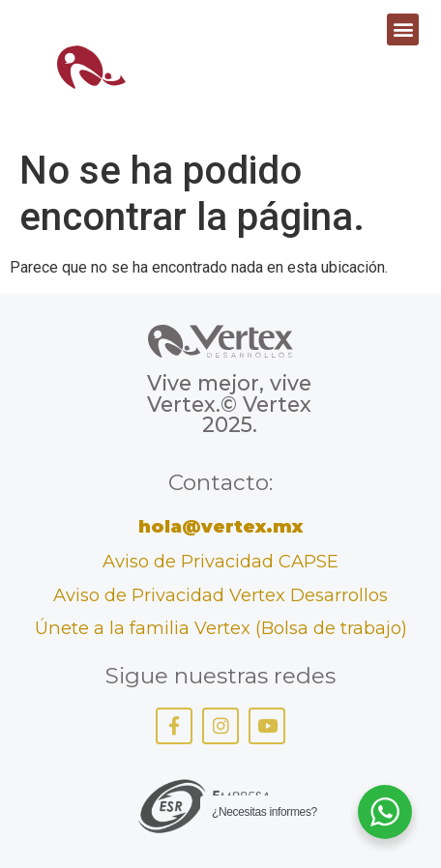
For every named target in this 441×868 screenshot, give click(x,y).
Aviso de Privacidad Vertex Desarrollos (220, 595)
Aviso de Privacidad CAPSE (220, 561)
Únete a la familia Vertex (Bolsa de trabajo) (221, 628)
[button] (403, 29)
